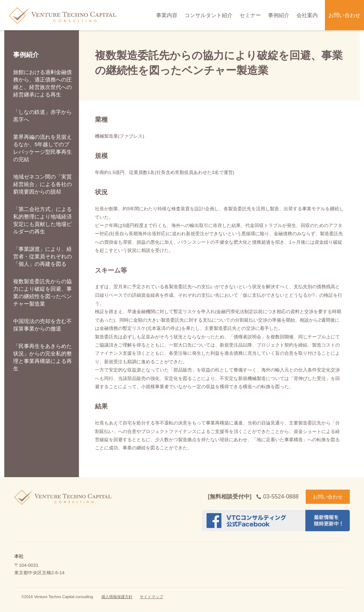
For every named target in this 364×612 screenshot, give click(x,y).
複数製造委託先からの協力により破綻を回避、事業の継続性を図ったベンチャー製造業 (42, 292)
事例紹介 (279, 15)
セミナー (250, 15)
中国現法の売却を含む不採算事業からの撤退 (42, 325)
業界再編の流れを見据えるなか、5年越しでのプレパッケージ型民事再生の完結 (42, 148)
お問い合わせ (344, 15)
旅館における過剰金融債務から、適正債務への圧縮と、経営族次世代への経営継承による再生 (42, 83)
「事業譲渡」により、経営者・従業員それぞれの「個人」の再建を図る (42, 256)
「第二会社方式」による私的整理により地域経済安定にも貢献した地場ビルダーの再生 (42, 220)
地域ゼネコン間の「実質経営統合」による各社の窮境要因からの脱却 (42, 184)
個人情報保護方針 (117, 597)
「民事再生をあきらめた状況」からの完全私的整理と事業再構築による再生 (42, 357)
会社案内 (307, 15)
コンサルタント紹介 (208, 15)
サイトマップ (151, 597)
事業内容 (167, 15)
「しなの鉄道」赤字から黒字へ (42, 116)
